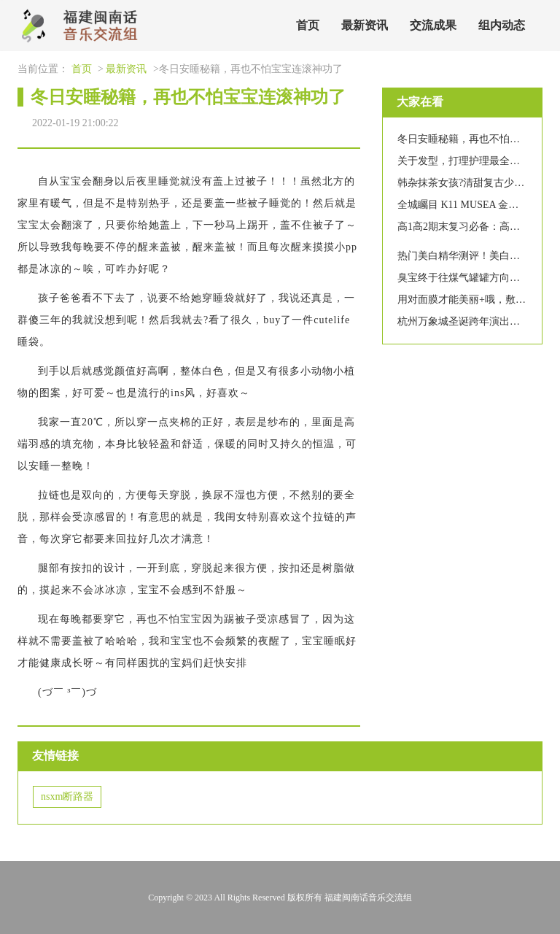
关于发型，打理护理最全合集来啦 (474, 161)
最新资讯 (365, 25)
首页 (308, 25)
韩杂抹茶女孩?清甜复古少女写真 (471, 183)
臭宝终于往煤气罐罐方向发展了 (469, 278)
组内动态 (502, 25)
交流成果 (433, 25)
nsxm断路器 (67, 796)
